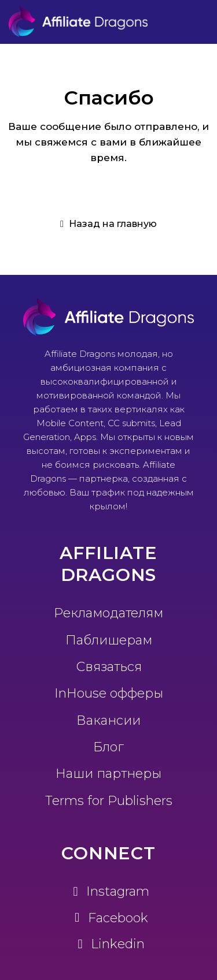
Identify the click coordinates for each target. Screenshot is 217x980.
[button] (108, 224)
